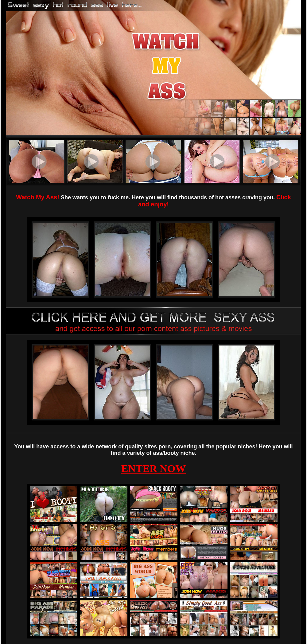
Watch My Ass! (38, 197)
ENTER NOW (154, 468)
